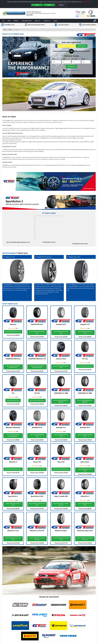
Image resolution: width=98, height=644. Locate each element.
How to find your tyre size (73, 70)
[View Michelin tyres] (78, 626)
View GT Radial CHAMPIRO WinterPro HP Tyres (37, 367)
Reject (49, 5)
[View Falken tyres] (39, 615)
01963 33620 (29, 15)
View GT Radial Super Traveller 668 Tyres (61, 504)
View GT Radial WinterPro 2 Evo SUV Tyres (37, 539)
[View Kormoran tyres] (59, 626)
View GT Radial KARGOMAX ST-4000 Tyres (61, 401)
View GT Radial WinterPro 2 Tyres (85, 504)
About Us (38, 21)
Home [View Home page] (5, 30)
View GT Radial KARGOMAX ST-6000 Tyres (85, 401)
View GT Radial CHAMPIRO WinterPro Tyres (13, 367)
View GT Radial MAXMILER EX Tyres (37, 436)
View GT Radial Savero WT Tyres (61, 469)
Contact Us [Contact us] (47, 21)
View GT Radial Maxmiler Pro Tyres (61, 436)
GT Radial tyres (43, 138)
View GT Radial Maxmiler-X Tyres (13, 469)
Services (16, 21)
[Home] (3, 21)
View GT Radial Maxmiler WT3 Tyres (85, 436)
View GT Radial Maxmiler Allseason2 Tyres (13, 436)
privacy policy (86, 2)
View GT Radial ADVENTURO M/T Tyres (37, 332)
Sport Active (8, 285)
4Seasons (74, 285)
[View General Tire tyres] (78, 615)
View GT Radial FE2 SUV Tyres (37, 400)
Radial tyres (23, 253)
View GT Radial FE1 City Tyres (85, 366)
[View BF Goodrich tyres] (39, 605)
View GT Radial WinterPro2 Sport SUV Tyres (85, 539)
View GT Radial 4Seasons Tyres (13, 332)
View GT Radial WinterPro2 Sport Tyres (61, 539)
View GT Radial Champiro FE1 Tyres (85, 332)
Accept (37, 5)
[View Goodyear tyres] (20, 626)
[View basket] (94, 21)
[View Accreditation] (91, 13)
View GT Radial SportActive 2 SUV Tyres (37, 504)
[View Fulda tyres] (59, 615)
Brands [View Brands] (10, 30)
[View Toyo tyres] (68, 636)
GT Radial (12, 117)
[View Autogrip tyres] (20, 605)
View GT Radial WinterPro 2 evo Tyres (13, 539)
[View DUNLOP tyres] (20, 615)
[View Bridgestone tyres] (59, 605)
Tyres (9, 21)
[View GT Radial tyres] (39, 626)
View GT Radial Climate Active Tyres (61, 367)
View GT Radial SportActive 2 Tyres (13, 504)
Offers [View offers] (55, 21)
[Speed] (86, 62)
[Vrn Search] (65, 46)
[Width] (57, 62)
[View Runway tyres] (49, 636)
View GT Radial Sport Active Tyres (85, 470)
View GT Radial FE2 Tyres (13, 400)
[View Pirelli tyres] (30, 636)
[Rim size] (76, 62)
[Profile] (66, 62)
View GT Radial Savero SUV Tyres (37, 469)
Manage (61, 5)
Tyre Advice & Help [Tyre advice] (27, 21)
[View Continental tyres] (78, 605)
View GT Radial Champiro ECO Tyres (61, 332)
